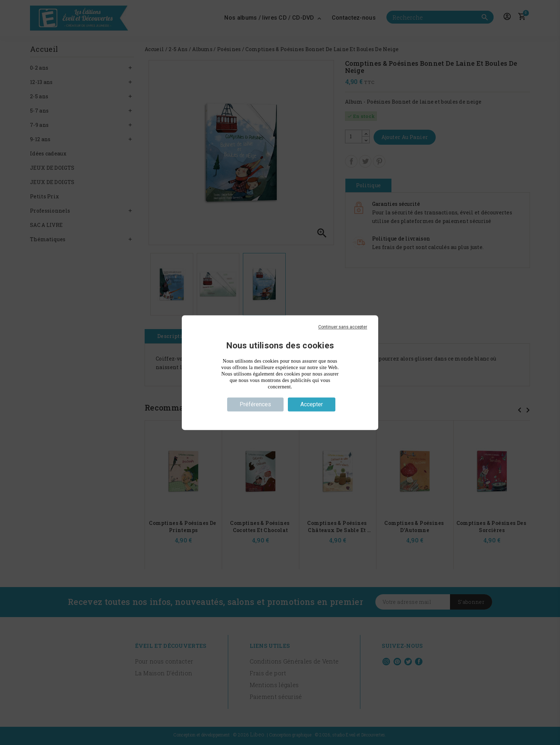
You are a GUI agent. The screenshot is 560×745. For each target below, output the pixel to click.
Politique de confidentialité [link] (280, 417)
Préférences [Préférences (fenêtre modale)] (255, 404)
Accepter (312, 404)
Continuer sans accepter (343, 327)
